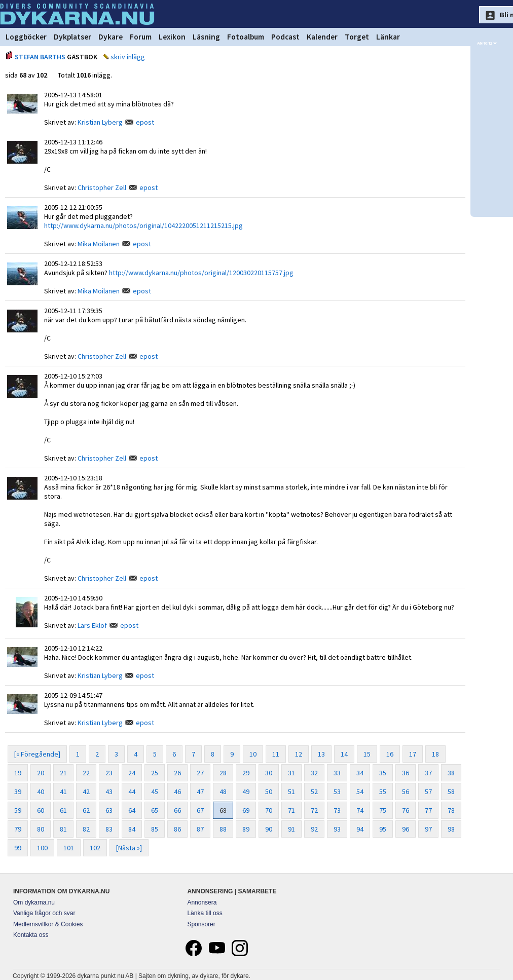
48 (223, 791)
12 (299, 754)
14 (344, 754)
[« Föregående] (37, 754)
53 (337, 791)
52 (314, 791)
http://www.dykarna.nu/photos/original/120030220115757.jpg (201, 273)
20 (41, 773)
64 (132, 810)
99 (18, 848)
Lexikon (172, 37)
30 (269, 773)
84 (132, 829)
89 (246, 829)
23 (109, 773)
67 (200, 810)
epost (145, 122)
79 (18, 829)
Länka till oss (205, 913)
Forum (141, 37)
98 (451, 829)
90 (269, 829)
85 (155, 829)
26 (177, 773)
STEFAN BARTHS (40, 57)
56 (406, 791)
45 (155, 791)
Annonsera (202, 902)
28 (223, 773)
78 (451, 810)
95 (383, 829)
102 (95, 848)
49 (246, 791)
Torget (357, 37)
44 (132, 791)
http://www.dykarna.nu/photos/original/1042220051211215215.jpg (143, 225)
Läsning (206, 37)
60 (41, 810)
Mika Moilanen (99, 244)
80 (41, 829)
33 (337, 773)
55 (383, 791)
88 (223, 829)
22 (86, 773)
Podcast (285, 37)
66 (177, 810)
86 (177, 829)
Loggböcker (26, 37)
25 (155, 773)
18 (435, 754)
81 (63, 829)
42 (86, 791)
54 (360, 791)
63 (109, 810)
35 (383, 773)
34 (360, 773)
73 (337, 810)
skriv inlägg (128, 57)
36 (406, 773)
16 (390, 754)
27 (200, 773)
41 (63, 791)
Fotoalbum (246, 37)
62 (86, 810)
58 (451, 791)
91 (291, 829)
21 (63, 773)
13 (321, 754)
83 (109, 829)
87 (200, 829)
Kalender (322, 37)
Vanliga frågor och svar (44, 913)
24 (132, 773)
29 (246, 773)
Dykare (111, 37)
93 (337, 829)
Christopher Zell (102, 187)
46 (177, 791)
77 (428, 810)
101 (69, 848)
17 (413, 754)
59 (18, 810)
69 (246, 810)
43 (109, 791)
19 (18, 773)
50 (269, 791)
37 (428, 773)
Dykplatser (72, 37)
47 (200, 791)
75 (383, 810)
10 (253, 754)
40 (41, 791)
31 (291, 773)
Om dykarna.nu (34, 902)
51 (291, 791)
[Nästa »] (129, 848)
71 (291, 810)
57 (428, 791)
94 (360, 829)
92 (314, 829)
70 (269, 810)
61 (63, 810)
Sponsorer (201, 924)
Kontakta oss (31, 935)
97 (428, 829)
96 (406, 829)
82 (86, 829)
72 (314, 810)
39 (18, 791)
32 (314, 773)
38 (451, 773)
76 (406, 810)
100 (42, 848)
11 (276, 754)
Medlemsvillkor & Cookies (48, 924)
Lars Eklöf (92, 625)
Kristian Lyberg (100, 122)
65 (155, 810)
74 (360, 810)
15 (367, 754)
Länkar (388, 37)
